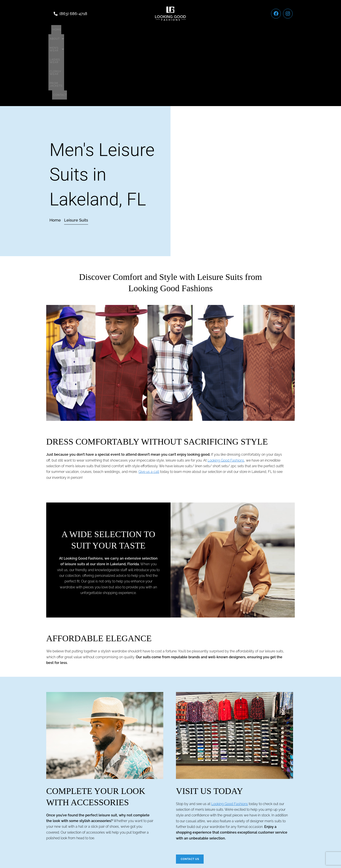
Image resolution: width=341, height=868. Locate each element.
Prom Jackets (220, 30)
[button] (112, 30)
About (112, 30)
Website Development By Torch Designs (170, 855)
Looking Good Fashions (226, 395)
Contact (245, 30)
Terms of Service (155, 838)
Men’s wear (137, 30)
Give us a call (149, 406)
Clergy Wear (192, 30)
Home (94, 30)
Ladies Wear (165, 30)
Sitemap (211, 838)
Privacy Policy (187, 838)
